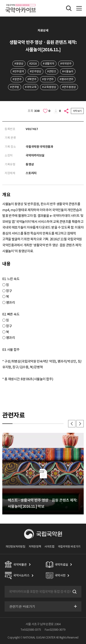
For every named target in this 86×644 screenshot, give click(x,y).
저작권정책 (35, 546)
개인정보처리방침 (15, 546)
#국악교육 (31, 87)
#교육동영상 (49, 87)
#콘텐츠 (52, 71)
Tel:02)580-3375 (31, 630)
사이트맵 (49, 546)
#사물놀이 (68, 71)
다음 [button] (80, 424)
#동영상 (19, 64)
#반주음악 (18, 71)
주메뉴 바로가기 (0, 0)
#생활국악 (49, 64)
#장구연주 (48, 79)
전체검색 (69, 8)
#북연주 (32, 79)
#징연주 (17, 79)
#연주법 (15, 87)
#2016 (33, 64)
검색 (74, 592)
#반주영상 (35, 71)
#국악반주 (66, 64)
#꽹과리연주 (67, 79)
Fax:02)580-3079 (55, 630)
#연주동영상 (69, 87)
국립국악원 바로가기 (69, 546)
